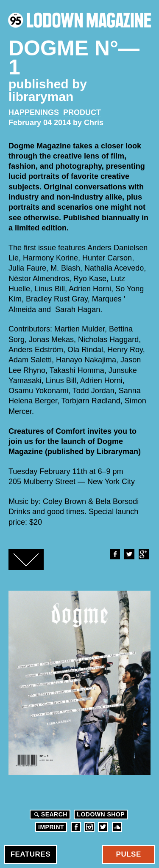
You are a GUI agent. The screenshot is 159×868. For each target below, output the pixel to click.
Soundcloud (117, 827)
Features (31, 854)
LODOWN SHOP (101, 814)
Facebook (114, 554)
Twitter (129, 554)
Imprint (51, 827)
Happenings (34, 112)
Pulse (129, 854)
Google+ (143, 554)
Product (82, 112)
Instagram (89, 827)
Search (50, 814)
